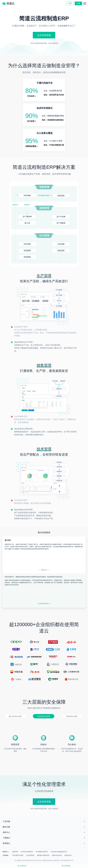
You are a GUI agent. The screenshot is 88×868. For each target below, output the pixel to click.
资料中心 (6, 832)
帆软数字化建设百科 (43, 855)
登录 (70, 3)
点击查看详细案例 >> (44, 604)
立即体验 (66, 866)
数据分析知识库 (57, 855)
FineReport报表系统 (27, 852)
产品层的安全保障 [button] (44, 716)
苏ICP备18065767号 (67, 860)
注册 (78, 3)
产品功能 (6, 821)
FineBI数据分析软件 (42, 852)
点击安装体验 (44, 35)
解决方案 (6, 827)
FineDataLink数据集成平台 (59, 852)
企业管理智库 (30, 855)
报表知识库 (68, 855)
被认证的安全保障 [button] (15, 716)
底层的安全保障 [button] (72, 716)
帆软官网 (15, 852)
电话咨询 (22, 866)
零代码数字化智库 (18, 855)
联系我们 (6, 843)
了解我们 (6, 838)
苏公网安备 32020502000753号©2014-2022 (28, 860)
